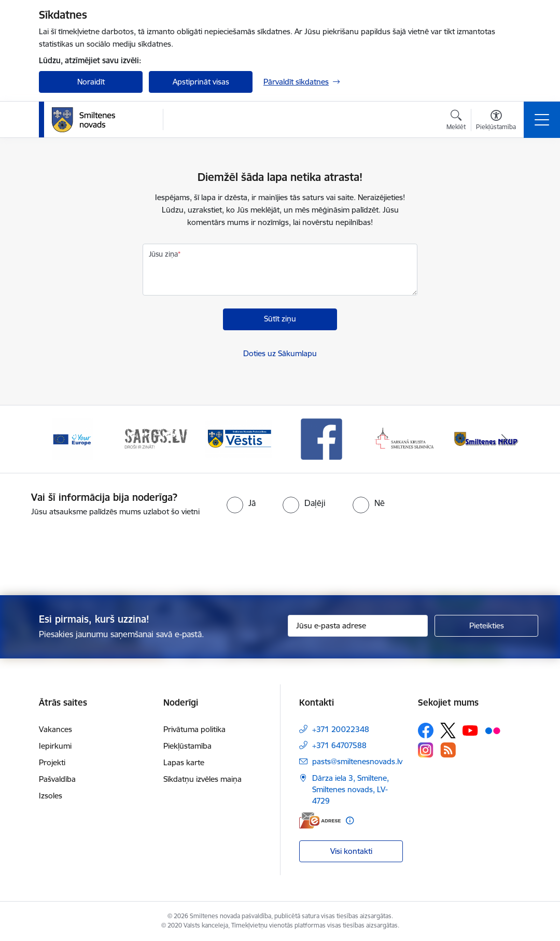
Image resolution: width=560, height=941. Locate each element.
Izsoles (51, 796)
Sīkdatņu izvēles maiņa (202, 779)
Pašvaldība (57, 779)
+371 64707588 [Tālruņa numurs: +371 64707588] (339, 745)
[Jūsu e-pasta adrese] (358, 626)
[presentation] (280, 557)
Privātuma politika (194, 729)
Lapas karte (184, 762)
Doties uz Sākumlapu (280, 353)
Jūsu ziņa (163, 254)
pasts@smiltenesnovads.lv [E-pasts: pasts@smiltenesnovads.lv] (357, 761)
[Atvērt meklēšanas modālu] (456, 121)
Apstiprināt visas (201, 82)
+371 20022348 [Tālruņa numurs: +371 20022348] (341, 729)
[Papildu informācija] (350, 820)
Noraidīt (91, 82)
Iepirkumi (55, 746)
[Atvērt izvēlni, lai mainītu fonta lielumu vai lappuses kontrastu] (496, 121)
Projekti (52, 762)
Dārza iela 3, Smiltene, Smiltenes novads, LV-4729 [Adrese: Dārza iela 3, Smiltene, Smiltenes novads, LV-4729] (351, 789)
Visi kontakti (351, 851)
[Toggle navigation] (542, 120)
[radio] (241, 503)
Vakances (55, 729)
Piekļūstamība (187, 746)
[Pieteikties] (486, 626)
